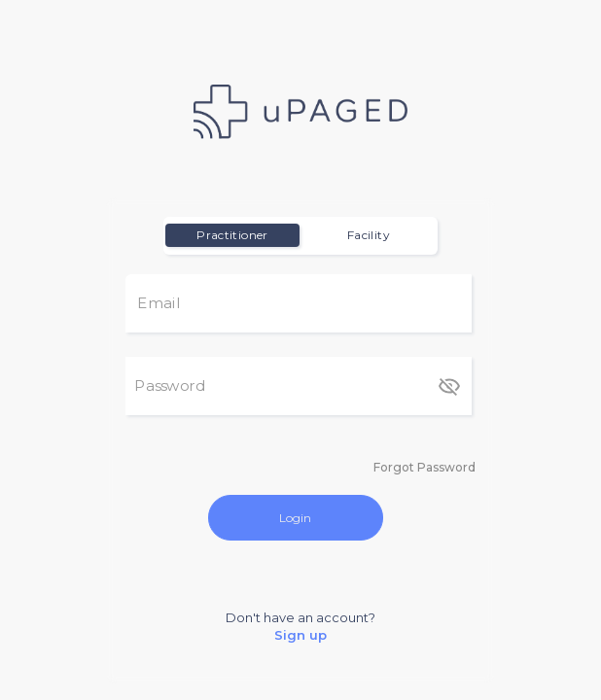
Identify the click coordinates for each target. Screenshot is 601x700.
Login (295, 518)
